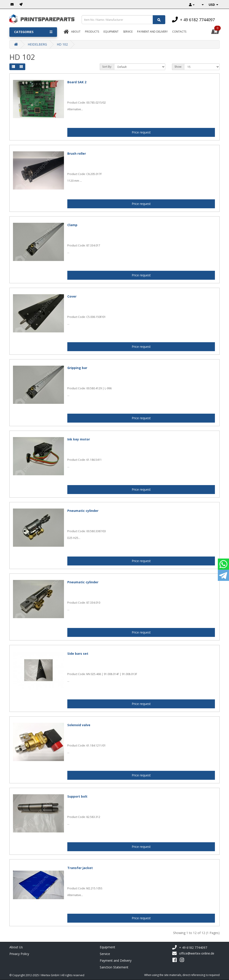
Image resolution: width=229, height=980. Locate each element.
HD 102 (62, 44)
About (76, 32)
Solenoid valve (79, 725)
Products (92, 32)
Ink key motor (79, 439)
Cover (72, 296)
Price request (141, 132)
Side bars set (78, 654)
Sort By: (107, 67)
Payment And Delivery (152, 32)
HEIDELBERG (37, 44)
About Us (16, 947)
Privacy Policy (19, 954)
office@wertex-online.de (193, 953)
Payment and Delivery (116, 960)
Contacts (179, 32)
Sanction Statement (114, 967)
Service (128, 32)
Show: (178, 67)
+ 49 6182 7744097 (190, 948)
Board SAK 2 (77, 82)
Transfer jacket (80, 868)
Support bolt (77, 796)
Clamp (72, 225)
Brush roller (77, 153)
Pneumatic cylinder (83, 511)
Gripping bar (77, 368)
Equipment (111, 32)
